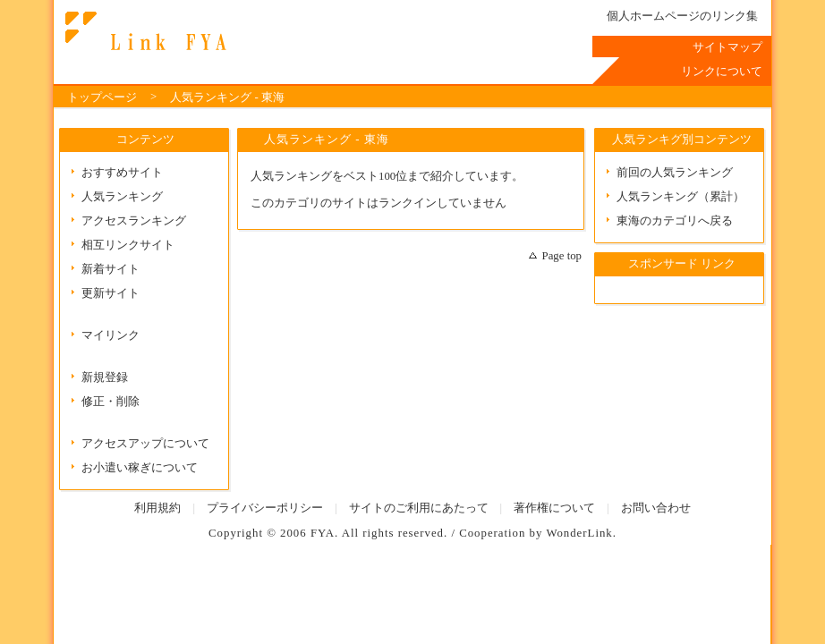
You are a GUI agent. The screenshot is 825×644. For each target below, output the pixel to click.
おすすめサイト (122, 173)
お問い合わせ (656, 508)
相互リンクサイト (128, 245)
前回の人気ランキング (675, 173)
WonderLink (579, 533)
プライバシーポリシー (265, 508)
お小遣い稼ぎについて (140, 468)
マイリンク (111, 335)
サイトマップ (727, 47)
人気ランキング (122, 197)
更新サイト (111, 293)
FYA (323, 533)
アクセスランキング (134, 221)
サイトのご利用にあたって (419, 508)
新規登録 (105, 377)
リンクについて (722, 72)
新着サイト (111, 269)
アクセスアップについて (145, 444)
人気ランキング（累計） (680, 197)
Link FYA (143, 31)
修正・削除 (111, 402)
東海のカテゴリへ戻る (675, 221)
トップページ (102, 97)
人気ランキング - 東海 (227, 97)
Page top (562, 256)
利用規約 (157, 508)
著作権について (554, 508)
